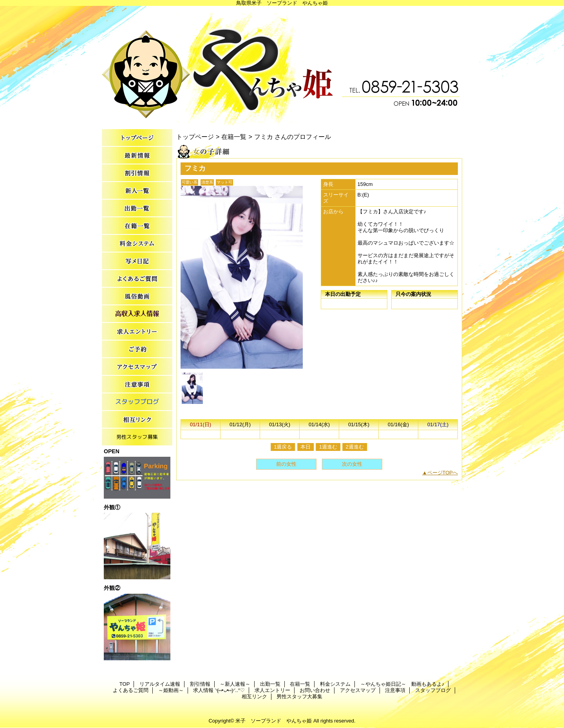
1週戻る (283, 447)
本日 (305, 447)
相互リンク (137, 420)
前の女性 (286, 464)
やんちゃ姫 (282, 66)
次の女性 (352, 464)
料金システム (137, 244)
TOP (137, 138)
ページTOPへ (443, 473)
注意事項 (137, 385)
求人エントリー (137, 332)
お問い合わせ (137, 349)
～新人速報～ (137, 191)
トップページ (195, 137)
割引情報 (137, 173)
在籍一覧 (137, 226)
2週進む (355, 447)
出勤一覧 (137, 208)
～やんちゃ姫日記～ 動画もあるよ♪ (137, 261)
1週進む (328, 447)
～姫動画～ (137, 296)
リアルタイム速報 (137, 156)
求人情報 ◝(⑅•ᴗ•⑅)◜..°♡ (137, 314)
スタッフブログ (137, 402)
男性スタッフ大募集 (137, 437)
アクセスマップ (137, 367)
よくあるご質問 (137, 279)
